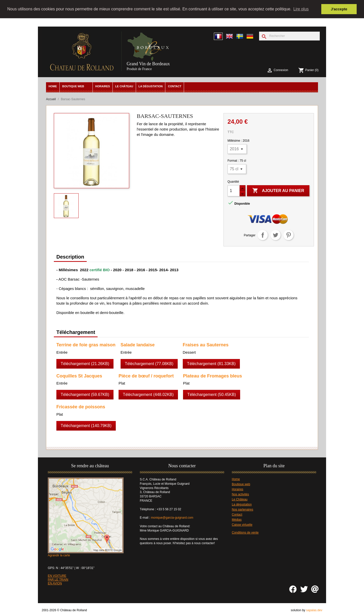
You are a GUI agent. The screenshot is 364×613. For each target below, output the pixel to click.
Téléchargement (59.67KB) (85, 395)
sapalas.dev (314, 610)
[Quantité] (234, 191)
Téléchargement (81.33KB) (211, 363)
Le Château (124, 86)
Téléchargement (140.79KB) (86, 426)
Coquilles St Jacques (79, 376)
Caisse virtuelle (242, 524)
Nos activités (240, 494)
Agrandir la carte (59, 555)
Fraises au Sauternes (206, 345)
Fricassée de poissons (81, 407)
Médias (237, 519)
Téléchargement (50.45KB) (212, 395)
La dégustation (151, 86)
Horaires (103, 86)
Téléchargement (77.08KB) (149, 363)
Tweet (276, 235)
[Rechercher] (289, 36)
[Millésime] (237, 149)
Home (53, 86)
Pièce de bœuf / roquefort (146, 376)
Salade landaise (138, 345)
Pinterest (288, 235)
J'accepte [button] (339, 9)
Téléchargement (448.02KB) (148, 395)
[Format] (237, 169)
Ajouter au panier (278, 191)
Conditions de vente (245, 532)
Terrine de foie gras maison (86, 345)
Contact (175, 86)
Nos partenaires (243, 509)
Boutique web (73, 86)
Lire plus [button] (301, 9)
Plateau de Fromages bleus (212, 376)
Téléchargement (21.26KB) (85, 363)
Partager (263, 235)
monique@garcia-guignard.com (172, 518)
